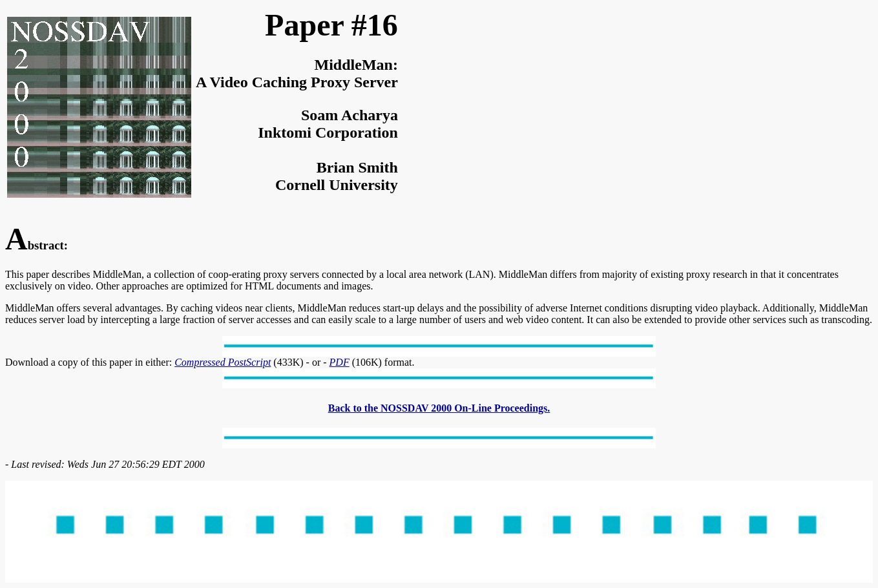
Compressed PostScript (223, 362)
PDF (340, 362)
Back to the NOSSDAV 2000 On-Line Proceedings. (439, 408)
